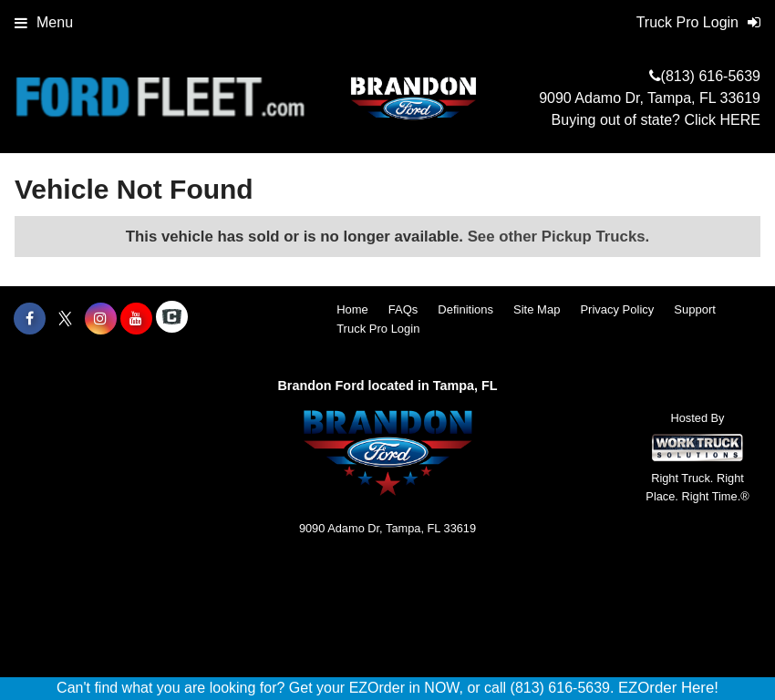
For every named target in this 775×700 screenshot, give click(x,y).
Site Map (537, 309)
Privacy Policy (617, 309)
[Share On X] (65, 319)
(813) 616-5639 (711, 76)
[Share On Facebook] (30, 319)
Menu (44, 22)
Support (695, 309)
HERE (740, 120)
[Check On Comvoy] (172, 319)
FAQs (403, 309)
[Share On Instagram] (101, 319)
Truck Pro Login (378, 329)
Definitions (465, 309)
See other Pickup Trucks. (559, 237)
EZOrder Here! (668, 688)
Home (352, 309)
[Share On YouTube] (136, 319)
